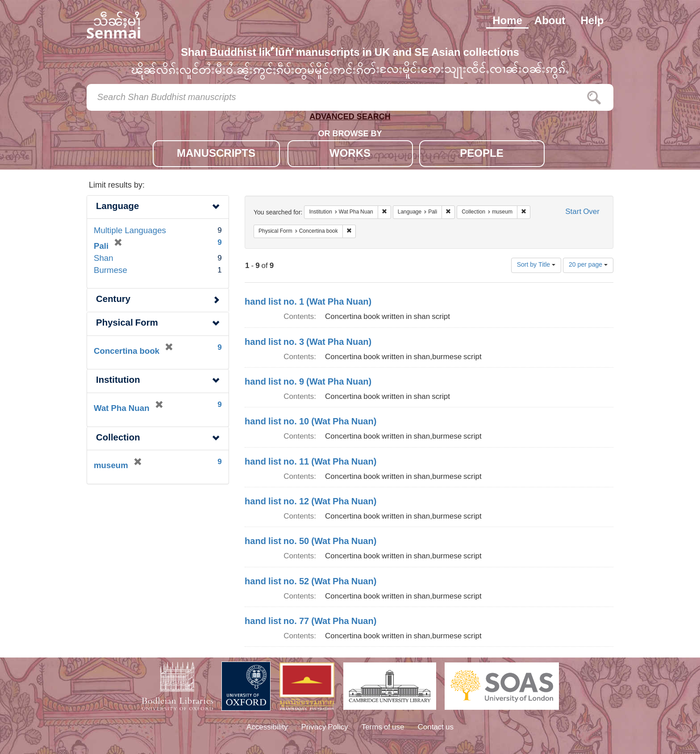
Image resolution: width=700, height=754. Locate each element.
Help (592, 21)
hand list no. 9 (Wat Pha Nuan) (308, 382)
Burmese (110, 271)
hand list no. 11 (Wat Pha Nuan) (310, 462)
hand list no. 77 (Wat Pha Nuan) (310, 622)
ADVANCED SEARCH (350, 119)
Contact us (436, 728)
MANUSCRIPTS (216, 154)
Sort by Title (536, 265)
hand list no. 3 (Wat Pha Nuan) (308, 343)
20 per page (588, 265)
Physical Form (127, 324)
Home (507, 21)
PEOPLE (481, 154)
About (550, 21)
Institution (118, 381)
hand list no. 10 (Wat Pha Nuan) (310, 422)
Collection (118, 438)
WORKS (350, 154)
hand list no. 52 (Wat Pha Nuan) (310, 582)
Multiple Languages (130, 231)
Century (113, 300)
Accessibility (267, 728)
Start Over (582, 212)
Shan (104, 259)
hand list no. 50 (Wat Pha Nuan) (310, 542)
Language (117, 207)
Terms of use (383, 728)
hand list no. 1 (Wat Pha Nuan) (308, 302)
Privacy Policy (325, 728)
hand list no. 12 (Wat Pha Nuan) (310, 502)
